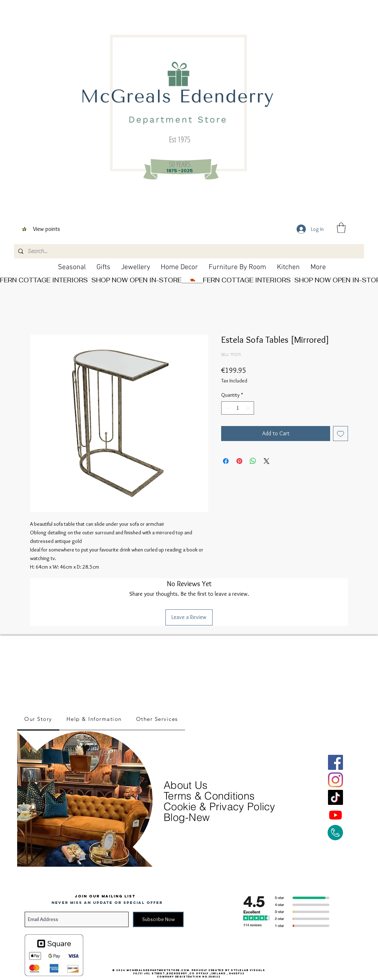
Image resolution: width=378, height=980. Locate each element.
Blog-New (187, 817)
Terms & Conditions (209, 796)
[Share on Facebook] (226, 461)
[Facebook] (335, 762)
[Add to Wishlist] (340, 434)
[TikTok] (335, 797)
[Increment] (248, 408)
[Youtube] (335, 815)
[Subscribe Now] (158, 919)
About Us (187, 785)
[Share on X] (267, 461)
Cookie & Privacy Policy (220, 806)
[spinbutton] (238, 408)
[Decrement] (227, 408)
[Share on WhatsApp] (253, 461)
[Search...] (188, 251)
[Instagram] (335, 780)
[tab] (38, 719)
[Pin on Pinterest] (239, 461)
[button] (341, 228)
